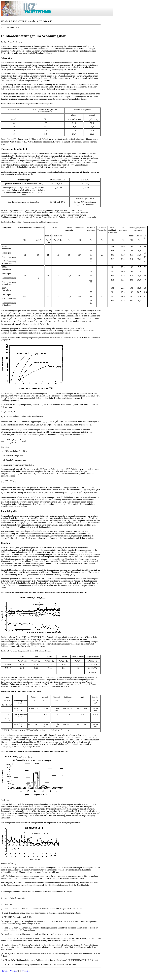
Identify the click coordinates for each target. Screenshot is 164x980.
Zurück (4, 971)
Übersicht (14, 971)
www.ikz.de (26, 971)
